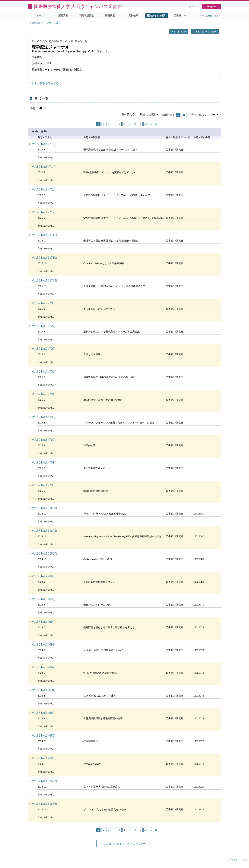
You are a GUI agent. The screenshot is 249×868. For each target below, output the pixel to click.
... (151, 124)
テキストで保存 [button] (179, 32)
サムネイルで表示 (184, 115)
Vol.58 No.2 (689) (44, 736)
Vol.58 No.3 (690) (44, 713)
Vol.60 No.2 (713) (44, 189)
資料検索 (133, 16)
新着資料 (63, 16)
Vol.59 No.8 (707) (44, 326)
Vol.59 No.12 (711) (45, 235)
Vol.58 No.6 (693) (44, 645)
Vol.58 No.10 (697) (45, 554)
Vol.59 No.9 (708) (44, 303)
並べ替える (128, 114)
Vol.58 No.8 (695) (44, 599)
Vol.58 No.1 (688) (44, 758)
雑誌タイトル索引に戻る (47, 23)
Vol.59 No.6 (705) (44, 371)
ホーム (40, 16)
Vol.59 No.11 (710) (45, 258)
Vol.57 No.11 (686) (45, 804)
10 (145, 124)
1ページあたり (198, 114)
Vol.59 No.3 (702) (44, 440)
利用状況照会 (87, 16)
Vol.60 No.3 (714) (44, 167)
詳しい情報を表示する (45, 83)
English (211, 6)
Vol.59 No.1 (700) (44, 485)
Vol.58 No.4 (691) (44, 690)
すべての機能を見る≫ (210, 16)
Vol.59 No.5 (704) (44, 394)
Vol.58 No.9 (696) (44, 576)
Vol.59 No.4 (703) (44, 417)
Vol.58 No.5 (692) (44, 667)
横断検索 (110, 16)
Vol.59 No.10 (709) (45, 280)
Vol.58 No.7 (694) (44, 622)
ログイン (193, 6)
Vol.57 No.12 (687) (45, 781)
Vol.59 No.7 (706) (44, 349)
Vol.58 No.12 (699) (45, 508)
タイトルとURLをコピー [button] (205, 32)
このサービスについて (238, 860)
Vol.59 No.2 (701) (44, 462)
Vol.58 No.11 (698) (45, 531)
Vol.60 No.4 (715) (44, 144)
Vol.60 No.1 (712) (44, 212)
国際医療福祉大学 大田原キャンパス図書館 (78, 6)
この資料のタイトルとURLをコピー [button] (124, 844)
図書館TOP (180, 16)
